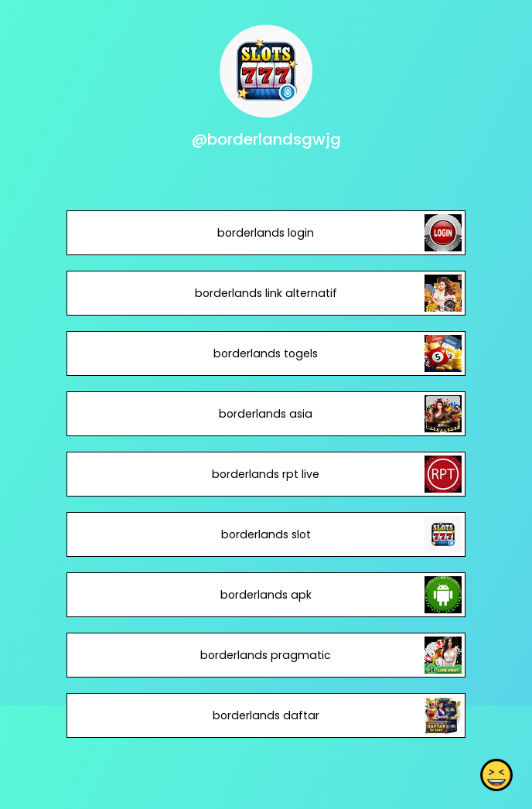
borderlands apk (266, 595)
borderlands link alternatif (266, 293)
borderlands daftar (266, 715)
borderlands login (266, 233)
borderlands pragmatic (266, 655)
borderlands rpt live (266, 474)
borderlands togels (266, 353)
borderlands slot (266, 534)
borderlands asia (266, 414)
